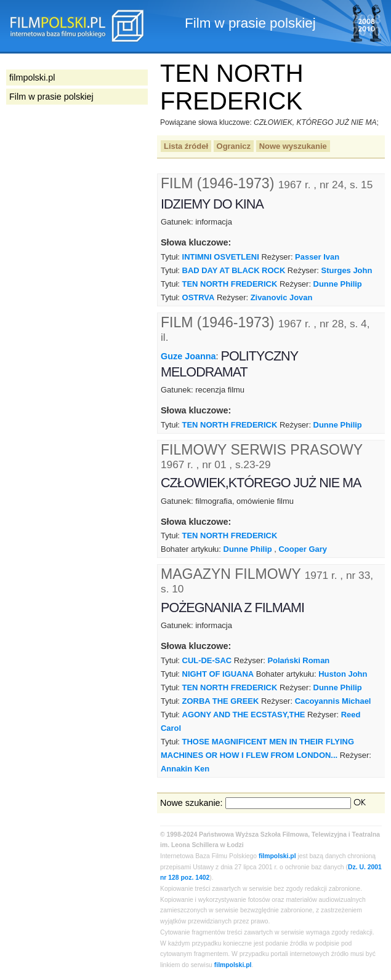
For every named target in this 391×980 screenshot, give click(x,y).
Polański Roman (298, 660)
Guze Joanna (188, 356)
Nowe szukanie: (191, 803)
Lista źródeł (186, 146)
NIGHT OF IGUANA (218, 674)
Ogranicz (234, 146)
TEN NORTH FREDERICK (230, 284)
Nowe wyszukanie (293, 146)
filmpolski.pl (277, 856)
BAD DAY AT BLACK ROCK (234, 270)
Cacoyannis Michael (333, 701)
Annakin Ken (185, 769)
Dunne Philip (338, 284)
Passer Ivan (317, 257)
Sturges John (347, 270)
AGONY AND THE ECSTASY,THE (244, 715)
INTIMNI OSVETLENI (221, 257)
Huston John (343, 674)
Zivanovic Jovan (282, 297)
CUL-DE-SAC (207, 660)
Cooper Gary (302, 549)
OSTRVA (199, 297)
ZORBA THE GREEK (221, 701)
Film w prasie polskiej (51, 97)
